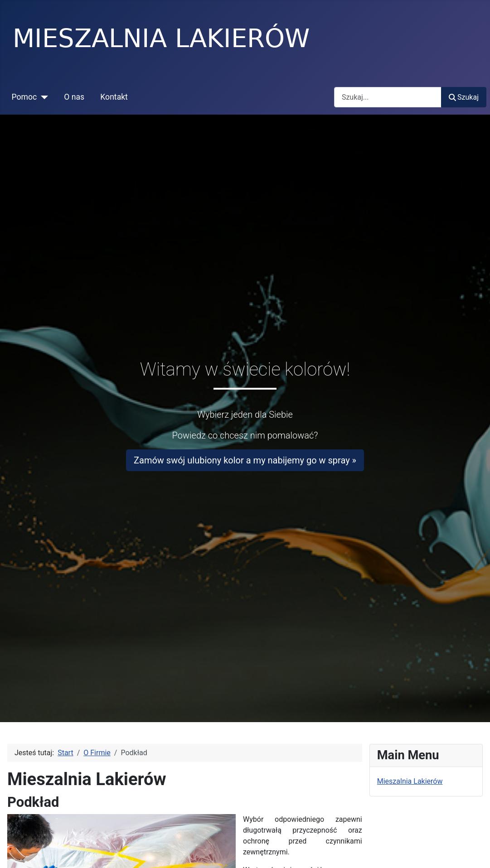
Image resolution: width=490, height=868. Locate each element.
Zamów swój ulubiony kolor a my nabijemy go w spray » (245, 460)
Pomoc (24, 97)
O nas (74, 97)
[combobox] (388, 97)
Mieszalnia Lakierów (410, 781)
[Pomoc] (42, 97)
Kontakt (114, 97)
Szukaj (464, 97)
